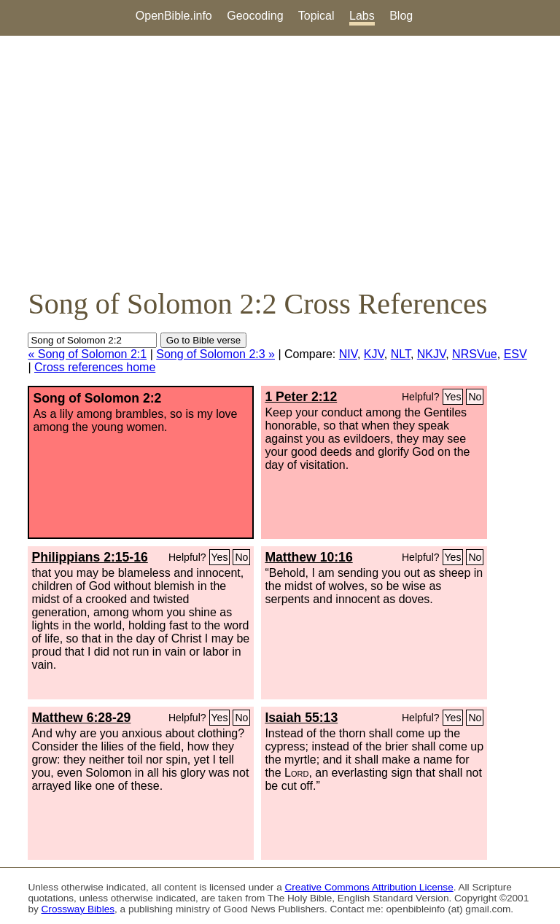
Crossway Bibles (78, 909)
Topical (316, 16)
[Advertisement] (280, 161)
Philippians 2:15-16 (89, 557)
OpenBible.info (174, 16)
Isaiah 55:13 (301, 718)
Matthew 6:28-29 (81, 718)
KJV (374, 354)
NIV (348, 354)
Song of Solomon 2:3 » (215, 354)
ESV (516, 354)
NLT (401, 354)
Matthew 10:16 (308, 557)
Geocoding (255, 16)
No (475, 397)
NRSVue (475, 354)
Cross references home (95, 367)
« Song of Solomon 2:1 (87, 354)
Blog (401, 16)
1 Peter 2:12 (301, 397)
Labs (362, 16)
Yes (453, 397)
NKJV (431, 354)
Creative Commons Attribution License (369, 887)
